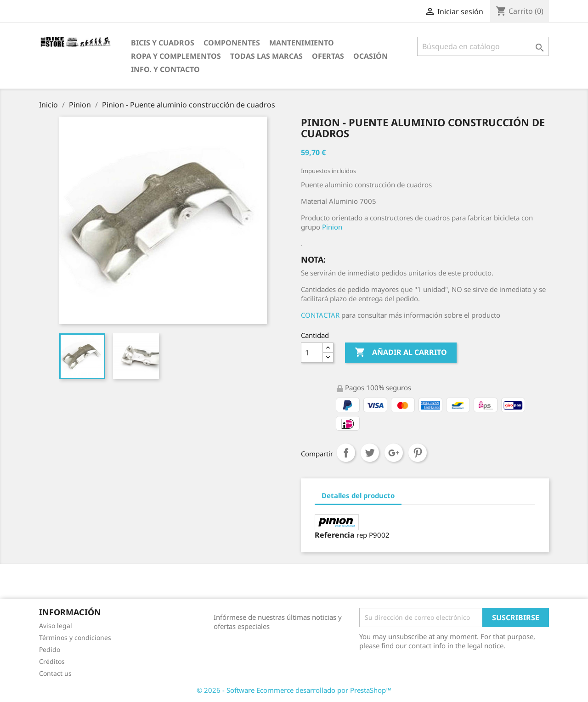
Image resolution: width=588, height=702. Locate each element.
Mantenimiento (302, 43)
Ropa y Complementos (176, 56)
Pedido (50, 649)
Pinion (332, 227)
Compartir (346, 453)
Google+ (394, 453)
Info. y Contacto (165, 69)
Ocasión (370, 56)
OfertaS (328, 56)
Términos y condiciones (75, 637)
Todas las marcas (266, 56)
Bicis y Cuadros (163, 43)
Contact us (55, 673)
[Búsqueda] (483, 46)
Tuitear (370, 453)
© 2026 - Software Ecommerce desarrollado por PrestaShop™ (294, 690)
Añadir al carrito (401, 353)
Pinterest (418, 453)
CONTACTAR (320, 315)
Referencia (335, 535)
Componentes (232, 43)
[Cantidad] (312, 353)
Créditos (52, 661)
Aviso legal (56, 626)
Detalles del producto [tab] (358, 495)
